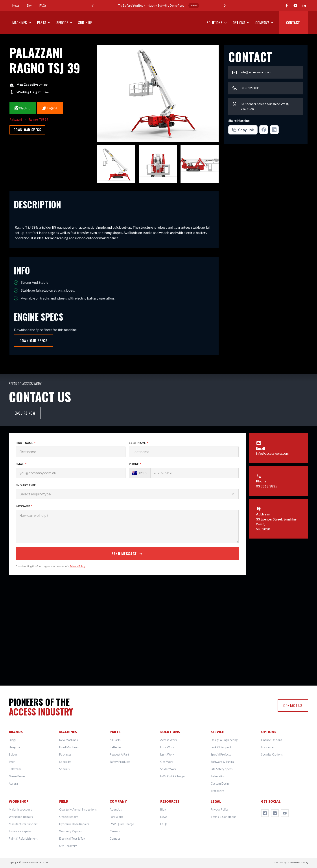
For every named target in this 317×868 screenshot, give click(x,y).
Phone (135, 464)
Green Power (17, 776)
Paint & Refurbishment (23, 839)
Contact (115, 839)
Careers (115, 831)
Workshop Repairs (21, 817)
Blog (163, 809)
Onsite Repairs (69, 817)
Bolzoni (14, 754)
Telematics (218, 776)
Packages (65, 754)
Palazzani (15, 769)
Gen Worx (167, 762)
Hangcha (14, 747)
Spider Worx (168, 769)
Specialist (65, 762)
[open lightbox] (158, 93)
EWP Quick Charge (172, 776)
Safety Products (120, 762)
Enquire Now (25, 413)
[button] (92, 6)
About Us (116, 809)
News (164, 817)
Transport (217, 791)
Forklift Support (221, 747)
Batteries (115, 747)
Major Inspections (20, 809)
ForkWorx (116, 817)
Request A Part (119, 754)
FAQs (164, 824)
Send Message (127, 554)
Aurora (13, 783)
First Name (26, 443)
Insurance (267, 747)
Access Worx (169, 740)
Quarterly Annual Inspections (78, 809)
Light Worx (167, 754)
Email (21, 464)
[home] (158, 23)
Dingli (12, 740)
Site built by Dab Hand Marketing (291, 862)
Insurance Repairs (20, 831)
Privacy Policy (77, 566)
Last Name (139, 443)
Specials (64, 769)
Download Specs (27, 130)
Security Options (272, 754)
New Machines (68, 740)
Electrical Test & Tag (72, 839)
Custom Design (220, 783)
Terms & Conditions (223, 817)
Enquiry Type (26, 485)
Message (24, 506)
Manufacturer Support (23, 824)
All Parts (115, 740)
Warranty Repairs (70, 831)
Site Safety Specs (222, 769)
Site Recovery (68, 846)
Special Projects (221, 754)
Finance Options (272, 740)
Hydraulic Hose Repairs (74, 824)
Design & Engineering (224, 740)
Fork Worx (167, 747)
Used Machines (69, 747)
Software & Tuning (222, 762)
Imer (12, 762)
